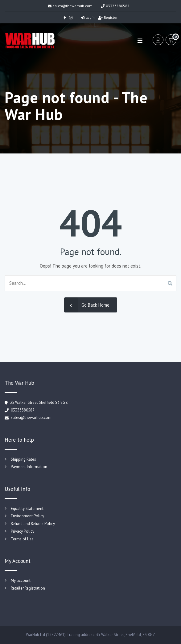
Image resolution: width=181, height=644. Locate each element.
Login (88, 17)
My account (21, 580)
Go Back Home (87, 305)
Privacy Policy (23, 531)
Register (108, 17)
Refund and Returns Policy (33, 524)
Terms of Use (22, 539)
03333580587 (115, 6)
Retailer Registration (28, 588)
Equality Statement (27, 509)
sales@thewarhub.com (70, 6)
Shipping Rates (23, 459)
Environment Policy (27, 516)
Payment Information (29, 467)
